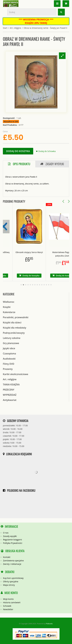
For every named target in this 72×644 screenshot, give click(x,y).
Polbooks (49, 624)
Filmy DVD (9, 364)
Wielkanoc (9, 302)
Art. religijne (15, 28)
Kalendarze (9, 312)
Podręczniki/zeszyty (14, 333)
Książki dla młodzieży (15, 328)
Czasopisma (9, 354)
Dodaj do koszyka (18, 151)
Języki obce (9, 348)
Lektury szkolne (12, 338)
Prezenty (8, 369)
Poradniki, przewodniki (16, 317)
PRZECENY (9, 390)
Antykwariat (10, 400)
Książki (7, 307)
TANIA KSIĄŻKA (11, 385)
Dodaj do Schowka (47, 151)
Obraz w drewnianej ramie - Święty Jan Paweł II (45, 28)
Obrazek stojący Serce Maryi (37, 252)
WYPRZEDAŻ (10, 395)
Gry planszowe (11, 343)
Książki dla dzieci (12, 323)
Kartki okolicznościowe (16, 374)
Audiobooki (9, 359)
